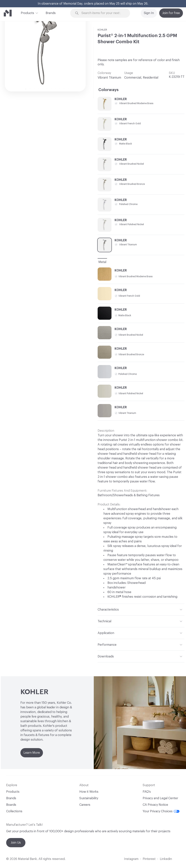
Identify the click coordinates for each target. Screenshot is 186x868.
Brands (51, 13)
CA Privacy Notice (155, 805)
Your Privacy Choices (161, 811)
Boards (11, 805)
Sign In (149, 13)
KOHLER (102, 30)
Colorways (108, 90)
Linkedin (166, 859)
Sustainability (89, 798)
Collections (14, 811)
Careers (85, 805)
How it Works (89, 792)
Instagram (131, 859)
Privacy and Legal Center (160, 798)
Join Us (16, 843)
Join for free (171, 13)
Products (27, 13)
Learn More (32, 753)
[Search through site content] (102, 13)
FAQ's (147, 792)
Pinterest (149, 859)
